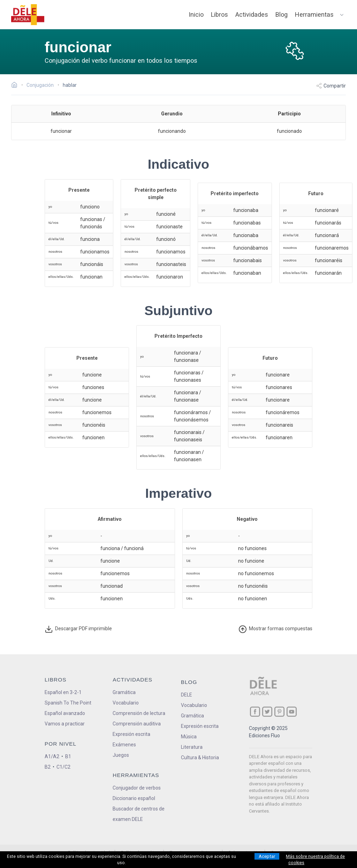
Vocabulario (126, 703)
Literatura (192, 747)
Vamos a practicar (65, 724)
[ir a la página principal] (28, 15)
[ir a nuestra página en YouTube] (292, 712)
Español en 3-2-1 (63, 692)
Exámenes (124, 745)
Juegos (121, 755)
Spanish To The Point (68, 703)
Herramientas (314, 14)
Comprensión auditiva (137, 724)
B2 (48, 767)
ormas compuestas (275, 629)
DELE (187, 695)
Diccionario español (134, 798)
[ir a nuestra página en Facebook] (255, 712)
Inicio (196, 14)
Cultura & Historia (200, 757)
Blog (282, 14)
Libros (219, 14)
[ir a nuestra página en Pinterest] (279, 712)
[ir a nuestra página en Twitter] (267, 712)
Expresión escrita (131, 734)
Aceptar (267, 856)
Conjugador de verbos (137, 788)
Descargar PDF (78, 629)
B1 (68, 756)
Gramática (124, 692)
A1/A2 (52, 756)
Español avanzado (65, 713)
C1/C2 (63, 767)
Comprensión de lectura (139, 713)
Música (189, 737)
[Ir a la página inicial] (16, 86)
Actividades (252, 14)
